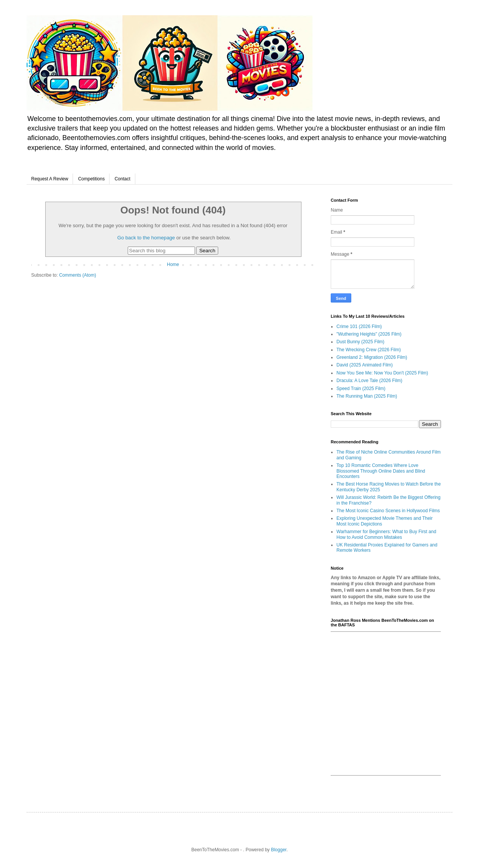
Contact (122, 179)
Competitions (91, 179)
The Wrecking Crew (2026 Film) (369, 350)
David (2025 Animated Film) (365, 365)
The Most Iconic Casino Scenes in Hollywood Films (388, 511)
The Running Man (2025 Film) (367, 396)
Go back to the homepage (146, 238)
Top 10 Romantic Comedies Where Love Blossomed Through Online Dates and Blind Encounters (381, 471)
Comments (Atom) (77, 275)
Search (207, 251)
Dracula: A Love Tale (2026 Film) (369, 381)
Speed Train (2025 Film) (361, 389)
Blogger (279, 850)
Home (173, 264)
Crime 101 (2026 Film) (359, 326)
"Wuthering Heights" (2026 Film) (369, 334)
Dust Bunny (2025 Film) (360, 342)
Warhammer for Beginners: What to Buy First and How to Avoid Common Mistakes (386, 534)
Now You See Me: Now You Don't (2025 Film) (382, 373)
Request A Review (50, 179)
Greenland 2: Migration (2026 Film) (372, 357)
